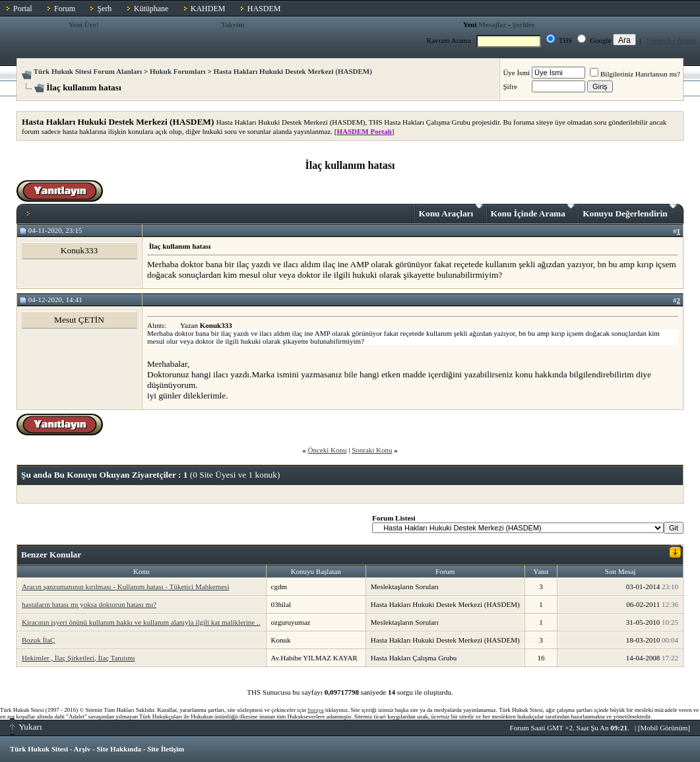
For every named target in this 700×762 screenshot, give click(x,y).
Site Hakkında (119, 749)
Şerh (104, 9)
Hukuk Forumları (178, 71)
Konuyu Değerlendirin (630, 211)
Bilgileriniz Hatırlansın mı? (635, 74)
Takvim (233, 24)
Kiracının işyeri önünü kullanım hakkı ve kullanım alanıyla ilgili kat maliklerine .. (141, 622)
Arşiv (82, 749)
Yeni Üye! (84, 24)
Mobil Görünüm (664, 728)
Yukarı (26, 727)
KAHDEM (208, 9)
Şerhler (524, 24)
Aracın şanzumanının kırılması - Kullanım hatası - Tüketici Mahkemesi (125, 587)
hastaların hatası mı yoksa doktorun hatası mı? (89, 604)
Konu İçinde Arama (533, 211)
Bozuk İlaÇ (38, 640)
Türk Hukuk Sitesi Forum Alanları (88, 71)
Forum (65, 9)
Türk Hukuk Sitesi (39, 749)
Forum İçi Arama (672, 40)
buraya (316, 710)
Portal (23, 9)
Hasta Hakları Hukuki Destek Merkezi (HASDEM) (292, 71)
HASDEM (264, 9)
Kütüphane (151, 9)
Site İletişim (166, 749)
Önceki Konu (327, 450)
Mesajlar (492, 24)
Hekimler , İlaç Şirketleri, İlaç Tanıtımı (79, 658)
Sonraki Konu (372, 450)
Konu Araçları (451, 211)
